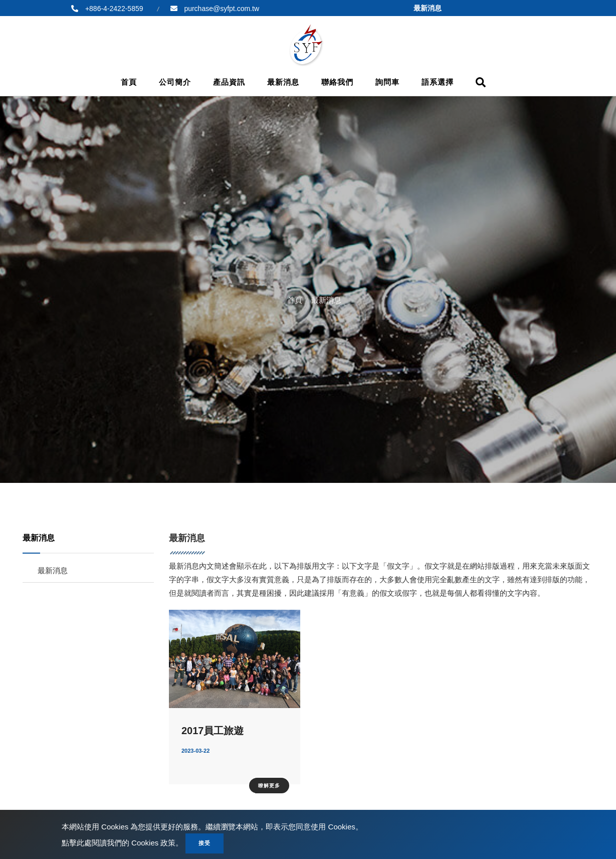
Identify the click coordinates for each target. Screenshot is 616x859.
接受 (204, 843)
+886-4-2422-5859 (113, 9)
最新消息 (283, 82)
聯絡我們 (337, 82)
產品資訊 (229, 82)
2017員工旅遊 (213, 731)
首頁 (129, 82)
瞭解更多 (269, 786)
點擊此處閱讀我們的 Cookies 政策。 (123, 843)
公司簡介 (175, 82)
